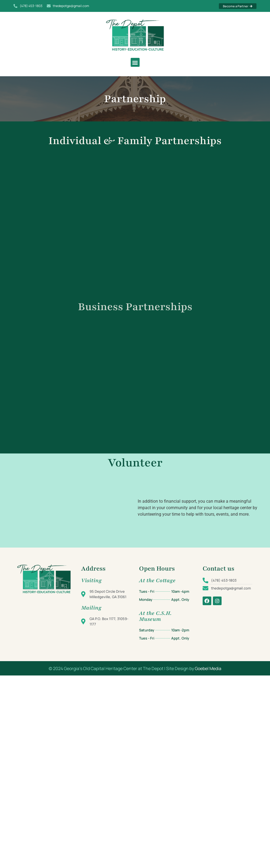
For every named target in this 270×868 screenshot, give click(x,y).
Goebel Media (208, 668)
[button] (135, 62)
